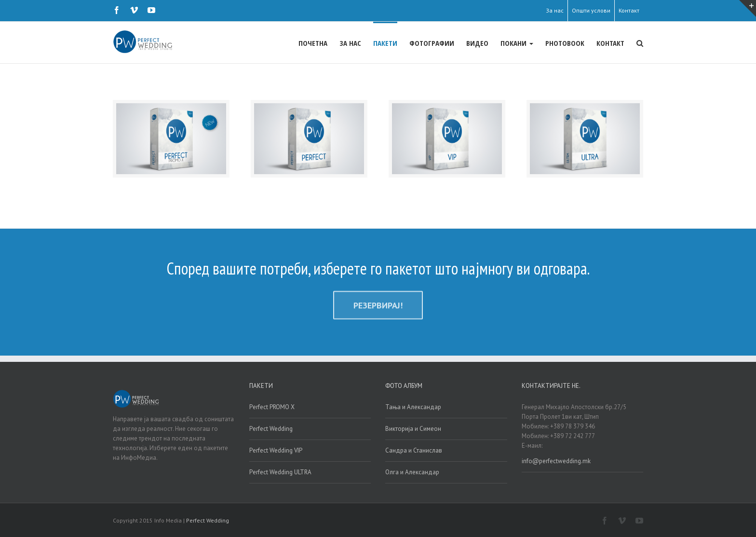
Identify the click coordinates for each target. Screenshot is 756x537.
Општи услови (591, 10)
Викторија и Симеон (413, 428)
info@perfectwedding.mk (556, 461)
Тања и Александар (413, 406)
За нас (555, 10)
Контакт (629, 10)
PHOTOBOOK (565, 43)
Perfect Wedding (271, 428)
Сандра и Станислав (414, 450)
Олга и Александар (412, 472)
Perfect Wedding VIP (276, 450)
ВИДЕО (477, 43)
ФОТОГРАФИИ (432, 43)
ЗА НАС (350, 43)
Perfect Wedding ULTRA (280, 472)
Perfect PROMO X (272, 406)
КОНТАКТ (610, 43)
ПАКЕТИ (385, 43)
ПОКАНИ (517, 43)
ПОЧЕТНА (313, 43)
